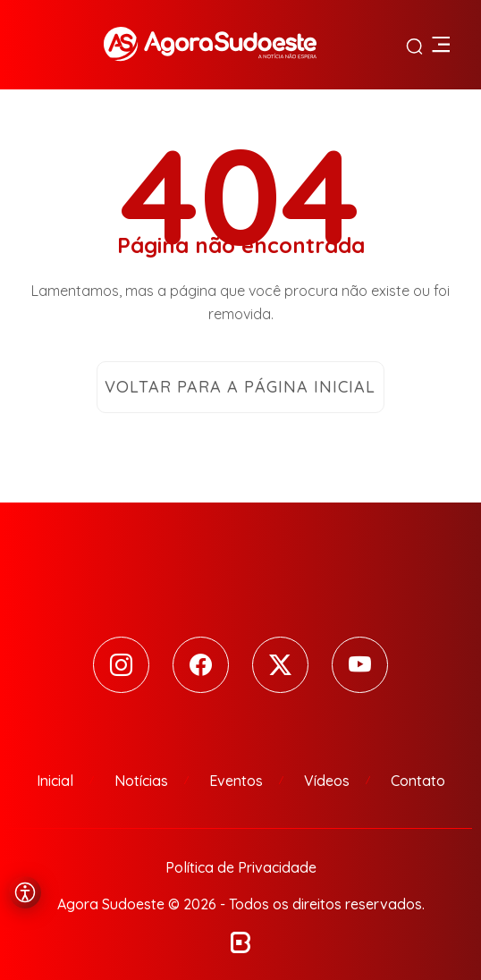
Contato (418, 781)
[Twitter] (280, 665)
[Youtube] (360, 665)
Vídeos (327, 781)
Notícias (141, 781)
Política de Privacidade (241, 867)
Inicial (55, 781)
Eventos (236, 781)
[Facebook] (201, 665)
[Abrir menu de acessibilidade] (25, 892)
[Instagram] (121, 665)
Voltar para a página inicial (240, 387)
